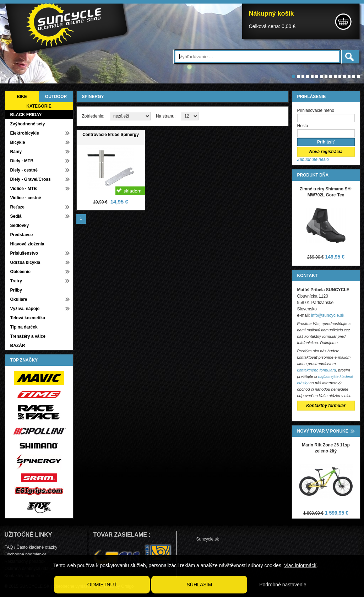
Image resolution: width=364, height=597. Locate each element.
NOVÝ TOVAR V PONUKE (323, 431)
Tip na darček (24, 327)
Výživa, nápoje (25, 309)
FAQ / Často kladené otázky (31, 547)
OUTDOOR (56, 97)
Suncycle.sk (208, 539)
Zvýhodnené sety (28, 124)
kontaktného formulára (317, 370)
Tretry (16, 281)
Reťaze (17, 207)
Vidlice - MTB (24, 189)
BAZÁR (18, 346)
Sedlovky (20, 226)
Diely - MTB (22, 161)
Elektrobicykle (25, 133)
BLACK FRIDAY (26, 115)
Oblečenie (20, 272)
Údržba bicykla (25, 262)
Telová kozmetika (28, 318)
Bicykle (18, 142)
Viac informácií (300, 565)
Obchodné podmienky (25, 554)
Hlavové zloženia (27, 244)
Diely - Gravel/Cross (31, 179)
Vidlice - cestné (26, 198)
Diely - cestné (24, 170)
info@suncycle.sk (328, 315)
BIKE (22, 97)
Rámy (16, 152)
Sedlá (16, 216)
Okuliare (19, 299)
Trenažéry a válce (28, 336)
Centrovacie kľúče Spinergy (111, 135)
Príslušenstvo (24, 253)
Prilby (16, 290)
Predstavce (22, 235)
